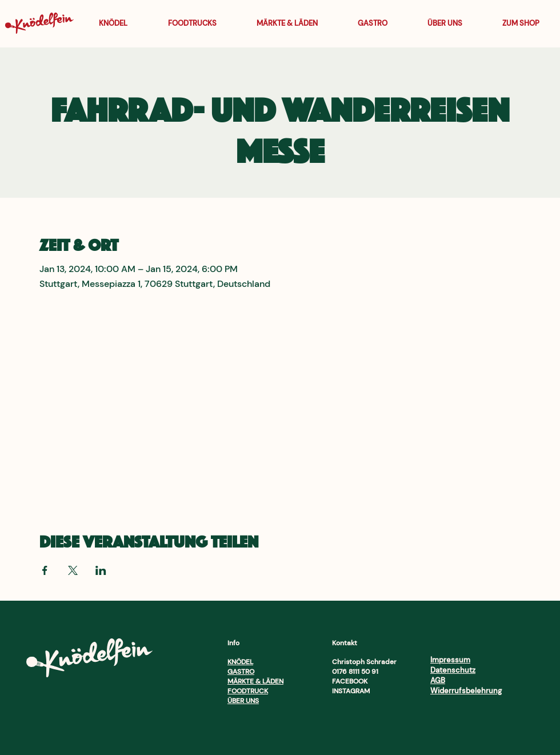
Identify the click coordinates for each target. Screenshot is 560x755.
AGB (438, 680)
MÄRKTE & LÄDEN (255, 681)
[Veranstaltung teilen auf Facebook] (45, 570)
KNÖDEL (240, 662)
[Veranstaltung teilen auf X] (73, 570)
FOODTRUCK (248, 691)
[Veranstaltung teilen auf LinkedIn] (101, 570)
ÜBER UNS (243, 701)
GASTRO (241, 672)
